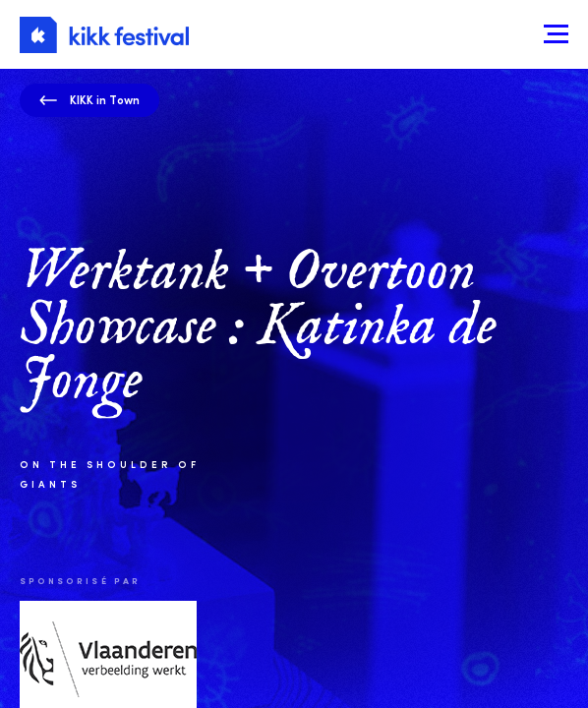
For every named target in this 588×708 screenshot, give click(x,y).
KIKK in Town (89, 99)
